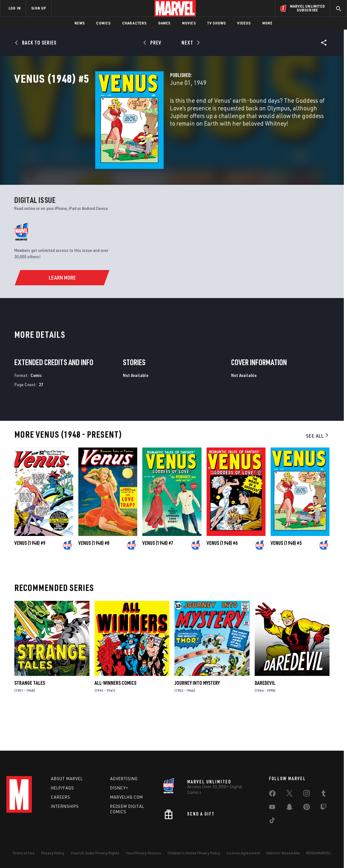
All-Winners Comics (115, 718)
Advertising (124, 779)
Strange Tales (30, 718)
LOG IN (15, 8)
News (80, 23)
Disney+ (119, 788)
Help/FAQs (63, 788)
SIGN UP (39, 8)
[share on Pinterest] (307, 808)
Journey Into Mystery (197, 718)
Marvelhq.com (127, 797)
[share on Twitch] (323, 808)
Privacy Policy (53, 853)
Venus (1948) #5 (286, 577)
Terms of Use (24, 853)
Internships (65, 806)
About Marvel (67, 779)
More (268, 23)
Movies (189, 23)
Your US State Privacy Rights (95, 853)
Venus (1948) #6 (222, 577)
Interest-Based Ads (283, 853)
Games (164, 23)
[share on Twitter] (289, 795)
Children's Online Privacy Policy (194, 853)
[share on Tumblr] (323, 795)
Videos (244, 23)
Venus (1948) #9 (30, 577)
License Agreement (243, 853)
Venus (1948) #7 (158, 577)
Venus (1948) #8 (94, 577)
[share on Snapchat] (289, 808)
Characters (135, 23)
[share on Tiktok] (272, 822)
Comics (103, 23)
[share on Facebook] (272, 795)
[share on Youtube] (272, 808)
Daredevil (265, 718)
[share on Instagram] (307, 795)
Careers (61, 797)
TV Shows (217, 23)
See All (318, 470)
